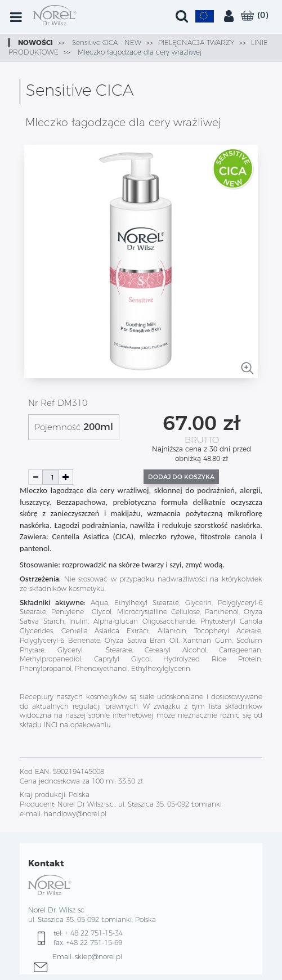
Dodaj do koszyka (181, 477)
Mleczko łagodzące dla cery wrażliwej (138, 52)
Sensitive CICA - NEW (106, 42)
